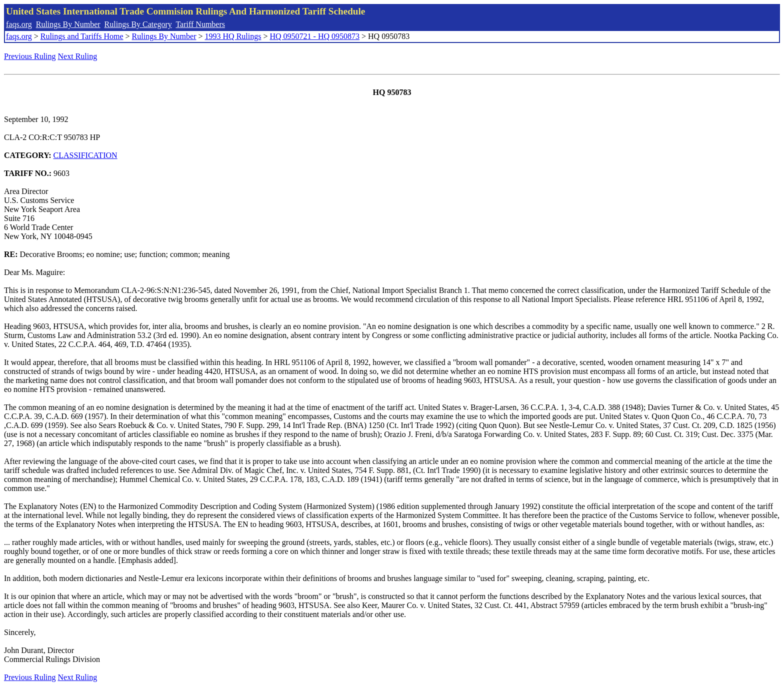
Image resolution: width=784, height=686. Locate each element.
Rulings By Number (68, 24)
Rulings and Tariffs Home (82, 36)
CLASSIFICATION (85, 155)
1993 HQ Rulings (233, 36)
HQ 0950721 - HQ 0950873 (314, 36)
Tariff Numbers (200, 24)
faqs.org (19, 24)
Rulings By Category (138, 24)
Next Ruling (78, 56)
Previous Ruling (30, 56)
